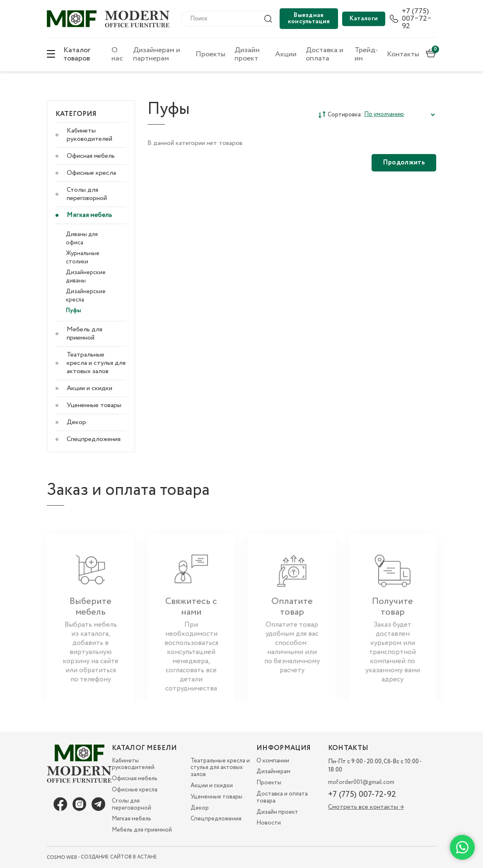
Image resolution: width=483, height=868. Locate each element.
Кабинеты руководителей (89, 135)
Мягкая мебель (89, 215)
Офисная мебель (91, 156)
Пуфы (74, 311)
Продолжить (404, 163)
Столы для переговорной (87, 194)
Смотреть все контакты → (366, 807)
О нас (117, 54)
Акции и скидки (89, 388)
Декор (76, 422)
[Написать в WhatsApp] (462, 847)
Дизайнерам (273, 772)
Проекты (210, 54)
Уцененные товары (94, 405)
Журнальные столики (83, 258)
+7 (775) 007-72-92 (362, 795)
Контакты (403, 54)
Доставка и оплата (325, 54)
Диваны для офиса (82, 239)
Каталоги (364, 19)
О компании (273, 761)
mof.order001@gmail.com (361, 782)
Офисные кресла (91, 173)
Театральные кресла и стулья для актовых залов (96, 363)
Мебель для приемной (85, 334)
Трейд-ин (366, 54)
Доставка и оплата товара (282, 797)
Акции (286, 54)
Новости (269, 823)
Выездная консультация (309, 18)
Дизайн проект (247, 54)
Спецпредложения (94, 439)
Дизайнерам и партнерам (157, 54)
